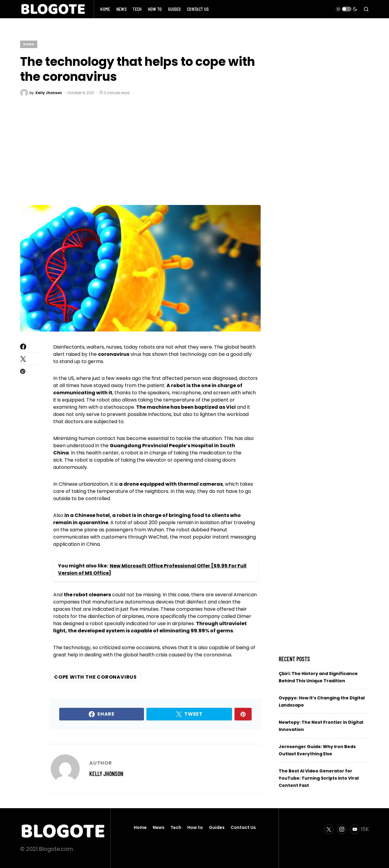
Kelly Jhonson (106, 774)
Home (140, 827)
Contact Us (243, 827)
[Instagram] (342, 829)
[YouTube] (359, 829)
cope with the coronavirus (95, 677)
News (29, 44)
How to (195, 827)
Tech (176, 827)
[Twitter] (329, 829)
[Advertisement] (140, 151)
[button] (347, 9)
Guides (217, 827)
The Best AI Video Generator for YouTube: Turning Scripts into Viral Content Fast (319, 778)
